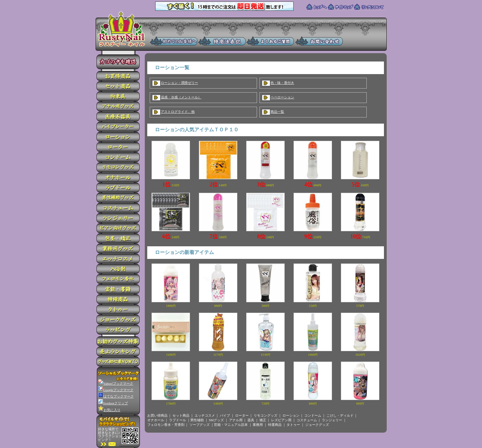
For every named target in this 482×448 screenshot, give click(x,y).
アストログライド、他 (178, 112)
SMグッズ (216, 420)
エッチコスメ (205, 415)
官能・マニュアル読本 (231, 425)
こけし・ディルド (340, 415)
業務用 (258, 425)
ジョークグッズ (317, 425)
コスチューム (307, 420)
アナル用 (236, 420)
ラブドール (178, 420)
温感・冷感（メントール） (181, 97)
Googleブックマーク (116, 390)
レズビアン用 (281, 420)
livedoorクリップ (113, 403)
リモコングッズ (265, 415)
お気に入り (109, 410)
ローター (242, 415)
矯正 (263, 420)
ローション (291, 415)
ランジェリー (332, 420)
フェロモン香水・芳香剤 (166, 425)
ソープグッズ (200, 425)
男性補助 (197, 420)
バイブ (225, 415)
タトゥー (293, 425)
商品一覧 (277, 112)
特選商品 (275, 425)
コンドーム (313, 415)
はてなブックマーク (116, 396)
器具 (251, 420)
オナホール (156, 420)
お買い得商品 (157, 415)
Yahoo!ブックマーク (116, 383)
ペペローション (282, 97)
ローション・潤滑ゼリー (179, 83)
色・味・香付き (282, 83)
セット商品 (181, 415)
